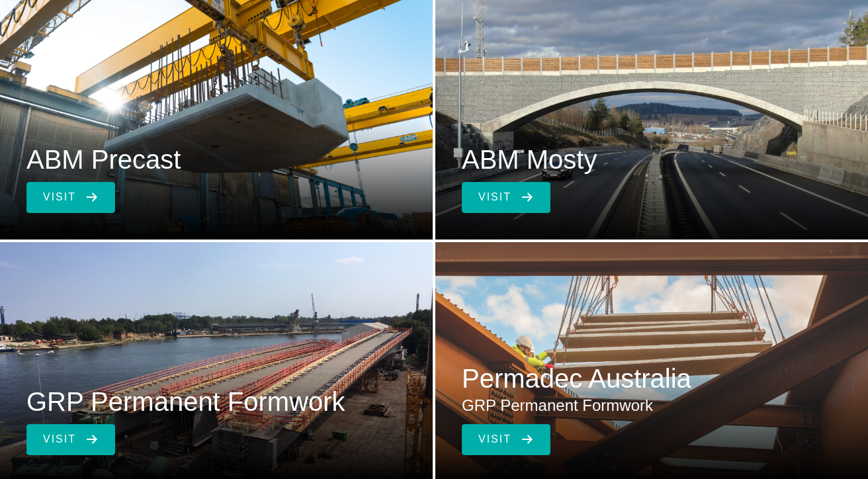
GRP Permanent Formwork (186, 402)
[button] (71, 197)
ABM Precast (104, 159)
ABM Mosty (529, 159)
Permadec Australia (577, 378)
